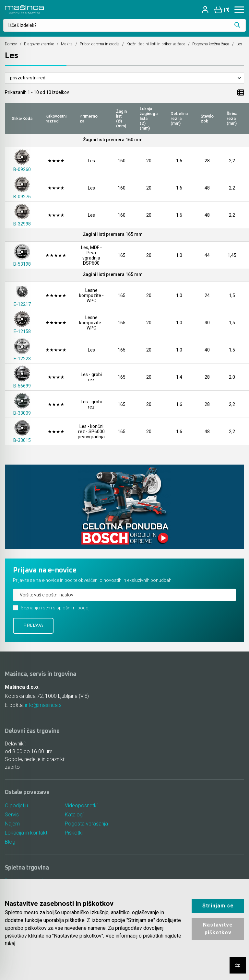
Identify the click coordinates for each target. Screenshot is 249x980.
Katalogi (74, 815)
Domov (11, 44)
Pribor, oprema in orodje (100, 44)
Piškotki (74, 833)
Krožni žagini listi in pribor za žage (156, 44)
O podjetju (16, 806)
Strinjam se (218, 906)
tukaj (10, 944)
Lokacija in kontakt (26, 833)
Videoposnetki (81, 806)
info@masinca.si (44, 705)
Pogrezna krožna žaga (211, 44)
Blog (10, 842)
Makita (67, 44)
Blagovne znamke (39, 44)
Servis (12, 815)
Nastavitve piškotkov (218, 929)
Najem (12, 824)
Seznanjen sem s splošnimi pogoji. (56, 608)
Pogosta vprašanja (86, 824)
